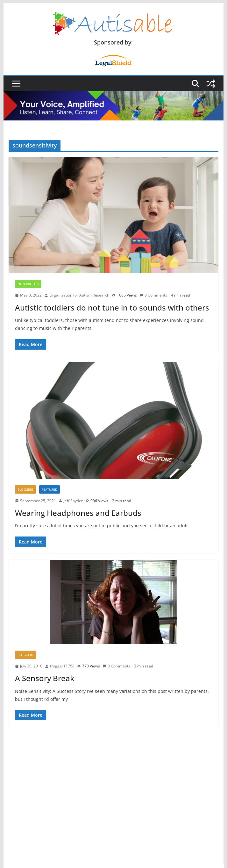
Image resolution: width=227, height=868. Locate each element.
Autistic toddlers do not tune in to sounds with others (112, 308)
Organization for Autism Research (79, 295)
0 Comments (153, 295)
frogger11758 (62, 666)
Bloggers (25, 489)
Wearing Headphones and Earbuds (78, 513)
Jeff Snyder (73, 501)
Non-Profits (28, 284)
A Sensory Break (45, 678)
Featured (50, 489)
